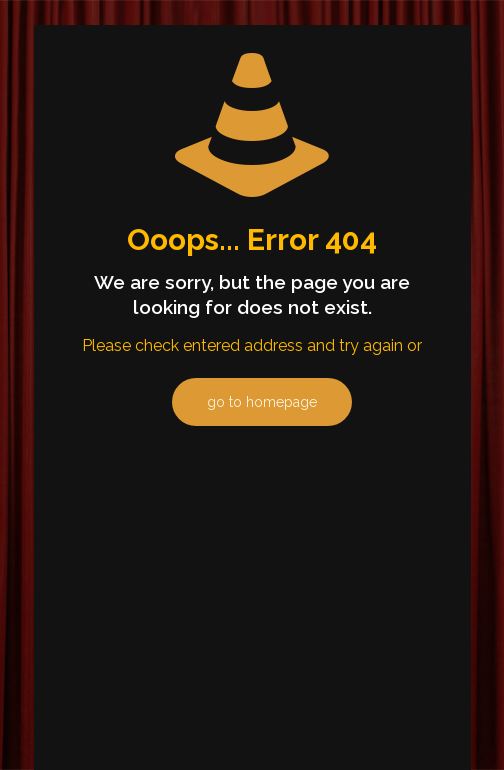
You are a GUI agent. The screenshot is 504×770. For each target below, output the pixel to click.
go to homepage (262, 402)
